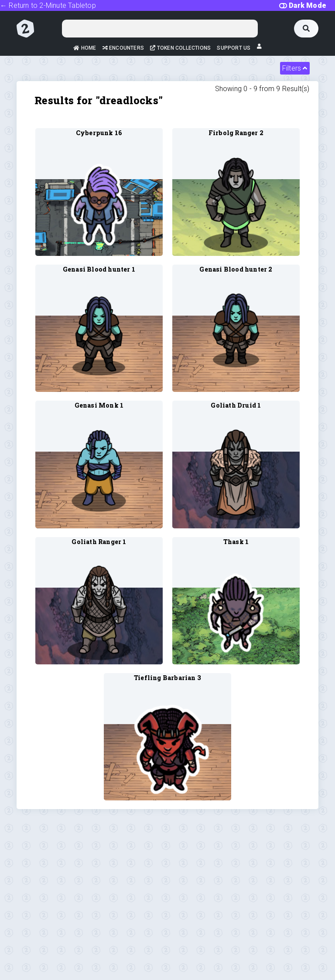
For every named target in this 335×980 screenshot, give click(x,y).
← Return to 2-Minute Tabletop (48, 5)
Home (85, 48)
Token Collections (180, 48)
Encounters (123, 48)
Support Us (234, 48)
